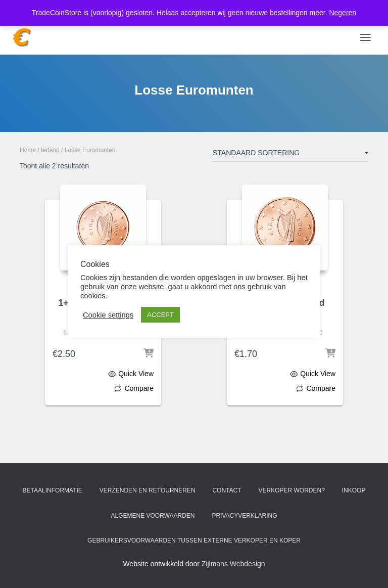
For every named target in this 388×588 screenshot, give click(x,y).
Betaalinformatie (53, 490)
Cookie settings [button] (108, 315)
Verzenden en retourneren (148, 490)
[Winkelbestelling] (290, 155)
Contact (227, 490)
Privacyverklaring (244, 516)
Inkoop (354, 490)
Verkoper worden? (291, 490)
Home (28, 150)
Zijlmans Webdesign (233, 564)
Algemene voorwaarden (153, 516)
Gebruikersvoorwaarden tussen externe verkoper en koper (194, 540)
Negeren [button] (343, 13)
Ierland (50, 150)
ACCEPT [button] (160, 315)
